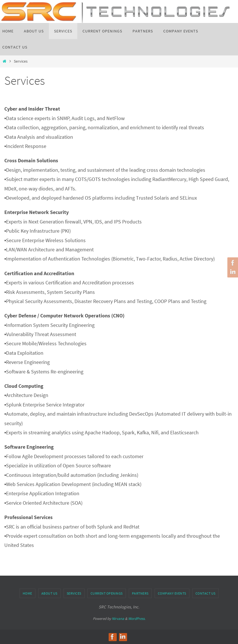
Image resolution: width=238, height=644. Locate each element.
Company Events (172, 593)
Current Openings (107, 593)
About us (49, 593)
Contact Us (206, 593)
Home (27, 593)
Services (74, 593)
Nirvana (118, 619)
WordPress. (137, 619)
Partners (140, 593)
